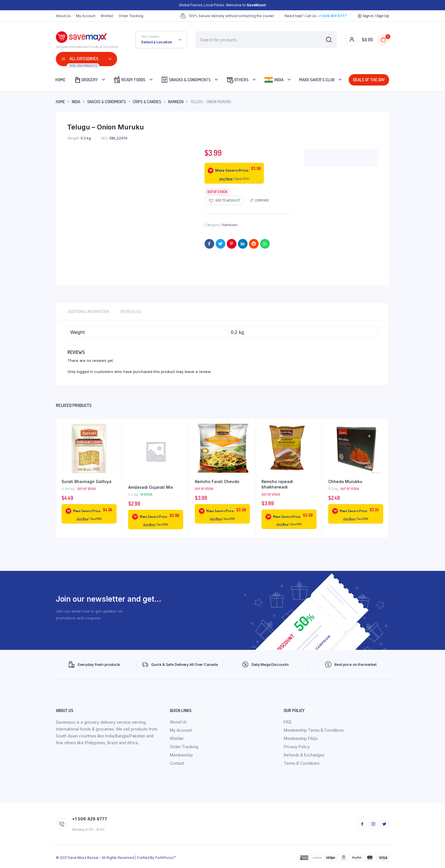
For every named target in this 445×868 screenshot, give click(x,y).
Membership (181, 755)
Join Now (226, 179)
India (274, 80)
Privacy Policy (297, 747)
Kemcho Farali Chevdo (217, 481)
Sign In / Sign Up (373, 16)
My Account (86, 16)
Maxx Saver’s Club (317, 80)
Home (60, 80)
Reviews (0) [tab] (131, 312)
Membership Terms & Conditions (314, 730)
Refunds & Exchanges (304, 755)
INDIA (76, 102)
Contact (177, 763)
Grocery (86, 80)
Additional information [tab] (88, 312)
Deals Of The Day (368, 80)
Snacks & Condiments (186, 80)
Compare (262, 200)
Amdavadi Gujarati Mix (151, 487)
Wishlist (107, 16)
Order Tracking (131, 16)
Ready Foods (129, 80)
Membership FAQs (301, 738)
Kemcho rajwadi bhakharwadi (277, 484)
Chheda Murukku (345, 481)
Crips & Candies (147, 102)
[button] (224, 200)
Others (237, 80)
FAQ (288, 722)
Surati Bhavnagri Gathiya (86, 481)
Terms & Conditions (302, 763)
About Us (63, 16)
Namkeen (176, 102)
